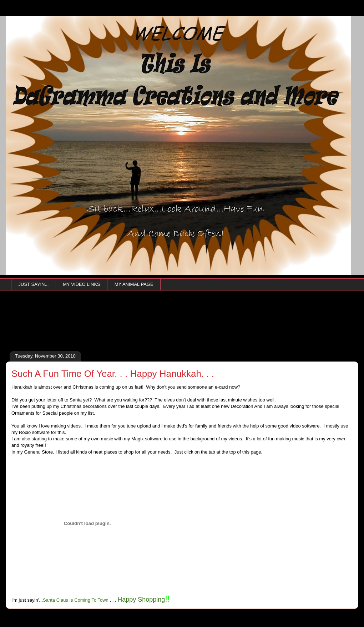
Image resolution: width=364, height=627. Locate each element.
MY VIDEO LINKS (82, 284)
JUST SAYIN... (34, 284)
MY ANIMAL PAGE (134, 284)
